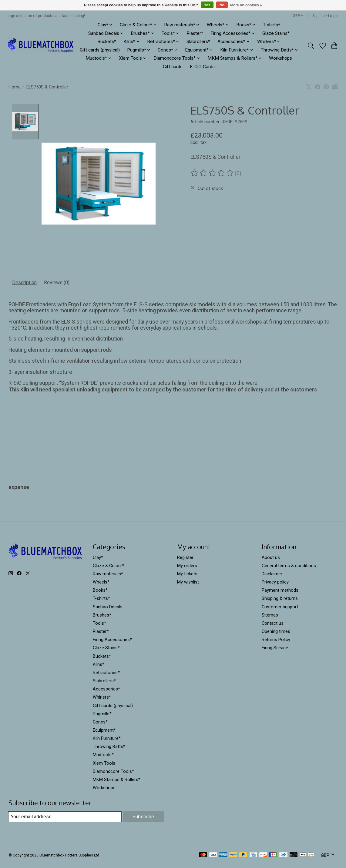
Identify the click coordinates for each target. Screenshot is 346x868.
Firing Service (275, 650)
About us (271, 560)
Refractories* (106, 675)
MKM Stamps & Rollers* (117, 782)
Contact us (273, 626)
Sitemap (270, 617)
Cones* (100, 724)
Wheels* (101, 584)
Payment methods (280, 593)
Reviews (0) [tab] (65, 284)
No (222, 5)
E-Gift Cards (202, 67)
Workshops (280, 58)
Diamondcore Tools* (113, 774)
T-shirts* (272, 25)
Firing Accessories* (112, 642)
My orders (187, 568)
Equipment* (104, 733)
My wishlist (188, 584)
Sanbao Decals (108, 609)
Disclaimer (272, 576)
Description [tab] (27, 284)
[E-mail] (64, 819)
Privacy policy (275, 584)
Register (185, 560)
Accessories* (106, 691)
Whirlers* (102, 700)
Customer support (280, 609)
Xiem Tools (104, 766)
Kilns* (99, 667)
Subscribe (143, 819)
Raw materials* (108, 576)
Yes (207, 5)
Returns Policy (276, 642)
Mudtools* (103, 757)
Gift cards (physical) (100, 50)
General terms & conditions (289, 568)
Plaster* (195, 33)
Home (15, 87)
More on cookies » (246, 5)
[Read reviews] (213, 173)
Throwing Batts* (109, 749)
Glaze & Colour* (109, 568)
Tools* (99, 626)
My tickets (187, 576)
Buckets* (107, 42)
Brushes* (102, 617)
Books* (100, 593)
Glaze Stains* (276, 33)
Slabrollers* (198, 42)
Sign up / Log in (325, 16)
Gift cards (173, 67)
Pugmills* (102, 716)
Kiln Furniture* (107, 741)
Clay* (98, 560)
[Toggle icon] (311, 46)
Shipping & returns (280, 601)
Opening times (276, 634)
